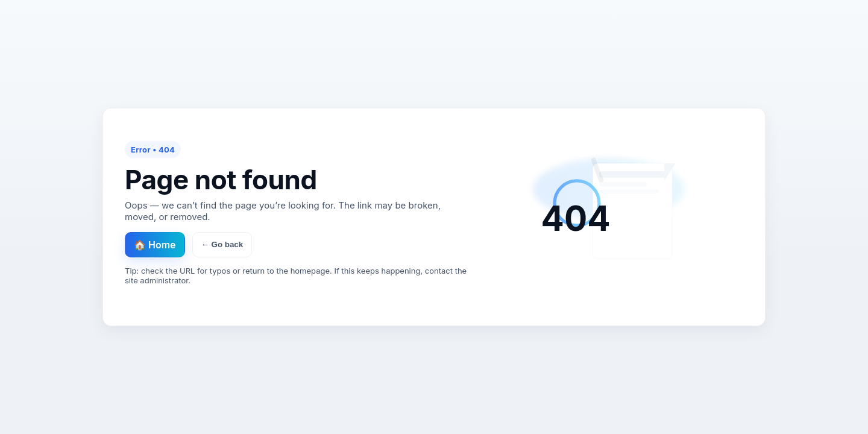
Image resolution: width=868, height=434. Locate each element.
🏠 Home (155, 245)
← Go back (222, 244)
